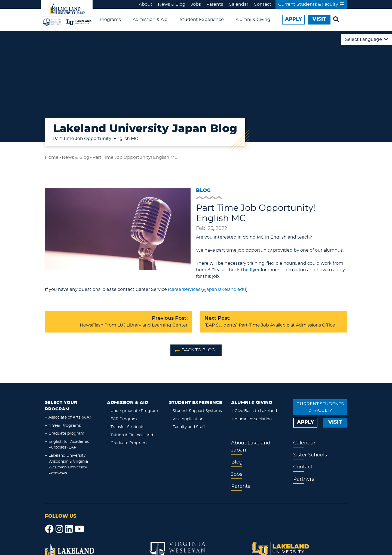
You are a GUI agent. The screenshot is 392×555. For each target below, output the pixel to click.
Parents (215, 4)
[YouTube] (79, 529)
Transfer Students (127, 427)
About (146, 4)
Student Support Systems (197, 411)
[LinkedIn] (69, 529)
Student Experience (202, 20)
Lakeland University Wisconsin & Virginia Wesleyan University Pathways (68, 464)
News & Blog (172, 4)
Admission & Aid (150, 20)
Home (52, 157)
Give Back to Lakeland (256, 411)
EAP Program (124, 419)
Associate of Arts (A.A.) (70, 417)
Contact (263, 4)
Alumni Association (253, 419)
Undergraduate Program (134, 411)
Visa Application (188, 419)
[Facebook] (49, 529)
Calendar (238, 4)
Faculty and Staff (189, 427)
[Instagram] (59, 529)
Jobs (196, 4)
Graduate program (66, 433)
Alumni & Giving (253, 20)
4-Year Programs (65, 426)
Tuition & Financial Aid (132, 435)
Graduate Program (129, 443)
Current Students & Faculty (311, 4)
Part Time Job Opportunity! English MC (135, 157)
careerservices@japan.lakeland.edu (208, 289)
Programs (110, 20)
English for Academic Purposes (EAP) (69, 445)
